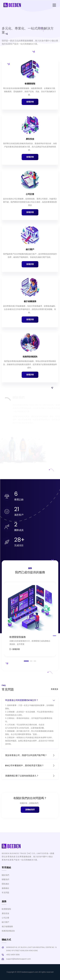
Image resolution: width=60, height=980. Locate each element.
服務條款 (5, 888)
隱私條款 (5, 884)
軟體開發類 (30, 84)
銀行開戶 (30, 249)
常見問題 (5, 893)
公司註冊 (30, 194)
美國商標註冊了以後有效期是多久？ (30, 776)
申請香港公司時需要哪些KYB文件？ (30, 700)
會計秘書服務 (30, 301)
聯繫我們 (5, 879)
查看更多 (55, 689)
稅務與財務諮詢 (30, 357)
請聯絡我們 (30, 810)
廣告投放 (30, 139)
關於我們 (5, 875)
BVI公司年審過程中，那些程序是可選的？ (30, 766)
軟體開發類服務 (18, 637)
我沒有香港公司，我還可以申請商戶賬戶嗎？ (30, 755)
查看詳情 (30, 102)
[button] (26, 661)
